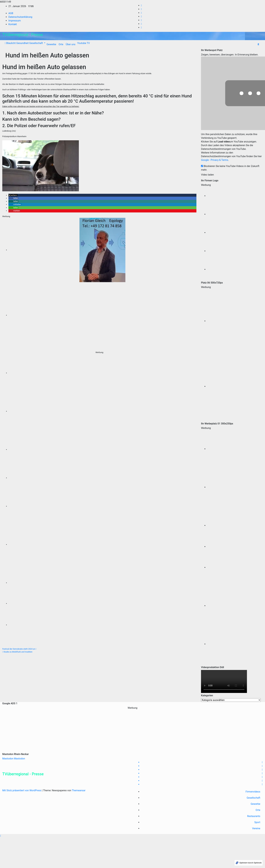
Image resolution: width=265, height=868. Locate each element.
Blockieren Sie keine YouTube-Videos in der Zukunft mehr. (230, 168)
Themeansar (79, 790)
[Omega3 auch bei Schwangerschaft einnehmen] (102, 625)
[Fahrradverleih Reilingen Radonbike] (235, 487)
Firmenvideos (253, 792)
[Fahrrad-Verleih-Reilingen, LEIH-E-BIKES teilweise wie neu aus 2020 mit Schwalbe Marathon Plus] (102, 373)
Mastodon (8, 759)
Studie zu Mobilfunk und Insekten (17, 652)
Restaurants (254, 816)
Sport (257, 822)
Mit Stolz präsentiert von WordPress (22, 790)
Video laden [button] (207, 175)
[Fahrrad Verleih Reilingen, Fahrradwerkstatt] (102, 411)
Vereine (256, 828)
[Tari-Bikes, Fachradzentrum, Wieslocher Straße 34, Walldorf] (102, 583)
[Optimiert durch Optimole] (249, 863)
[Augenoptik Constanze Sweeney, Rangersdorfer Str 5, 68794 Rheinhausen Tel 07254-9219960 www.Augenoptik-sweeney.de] (102, 449)
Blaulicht (11, 43)
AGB (11, 13)
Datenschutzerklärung (20, 17)
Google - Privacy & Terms (215, 160)
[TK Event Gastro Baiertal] (102, 506)
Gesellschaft (36, 43)
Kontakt (13, 24)
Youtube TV (83, 43)
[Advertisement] (133, 731)
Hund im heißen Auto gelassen (47, 55)
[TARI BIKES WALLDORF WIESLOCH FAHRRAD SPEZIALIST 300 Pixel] (102, 315)
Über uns (70, 44)
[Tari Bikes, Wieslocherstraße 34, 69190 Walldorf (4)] (102, 544)
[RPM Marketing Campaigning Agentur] (235, 214)
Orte (61, 44)
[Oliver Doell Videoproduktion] (235, 196)
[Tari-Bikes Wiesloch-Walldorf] (235, 251)
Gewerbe (51, 44)
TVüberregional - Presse (23, 35)
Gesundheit (22, 43)
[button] (258, 44)
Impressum (15, 21)
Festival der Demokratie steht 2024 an (19, 649)
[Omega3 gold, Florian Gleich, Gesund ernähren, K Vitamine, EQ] (102, 478)
